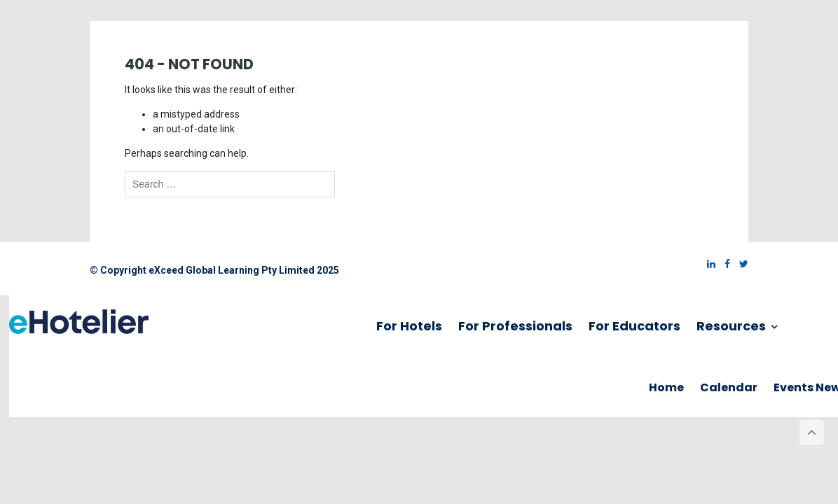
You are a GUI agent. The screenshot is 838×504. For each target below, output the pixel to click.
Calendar (729, 387)
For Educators (634, 326)
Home (666, 387)
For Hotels (409, 326)
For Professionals (515, 326)
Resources (737, 326)
